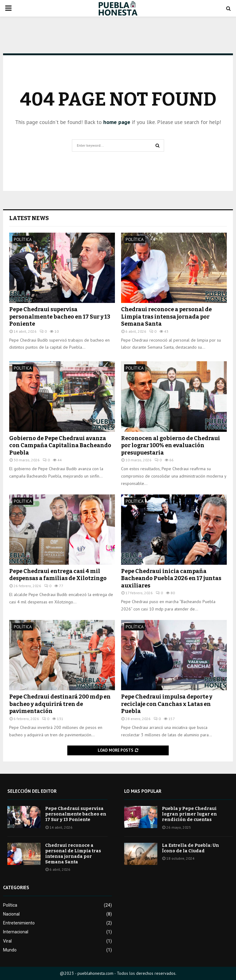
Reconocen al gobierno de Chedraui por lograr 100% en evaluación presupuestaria (171, 445)
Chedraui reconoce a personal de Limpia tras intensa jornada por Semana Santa (166, 317)
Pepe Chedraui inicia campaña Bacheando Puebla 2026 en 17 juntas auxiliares (171, 578)
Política (23, 239)
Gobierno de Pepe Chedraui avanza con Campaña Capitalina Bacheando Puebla (60, 445)
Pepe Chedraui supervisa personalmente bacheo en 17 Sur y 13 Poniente (60, 317)
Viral (7, 941)
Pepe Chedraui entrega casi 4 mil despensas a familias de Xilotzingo (58, 575)
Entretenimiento (19, 923)
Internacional (16, 932)
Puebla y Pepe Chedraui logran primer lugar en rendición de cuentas (189, 814)
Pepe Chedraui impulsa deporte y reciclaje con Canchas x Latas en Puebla (167, 704)
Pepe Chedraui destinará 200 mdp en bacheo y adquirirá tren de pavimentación (60, 704)
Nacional (11, 914)
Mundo (10, 950)
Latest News (29, 218)
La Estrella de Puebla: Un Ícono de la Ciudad (191, 848)
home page (117, 122)
